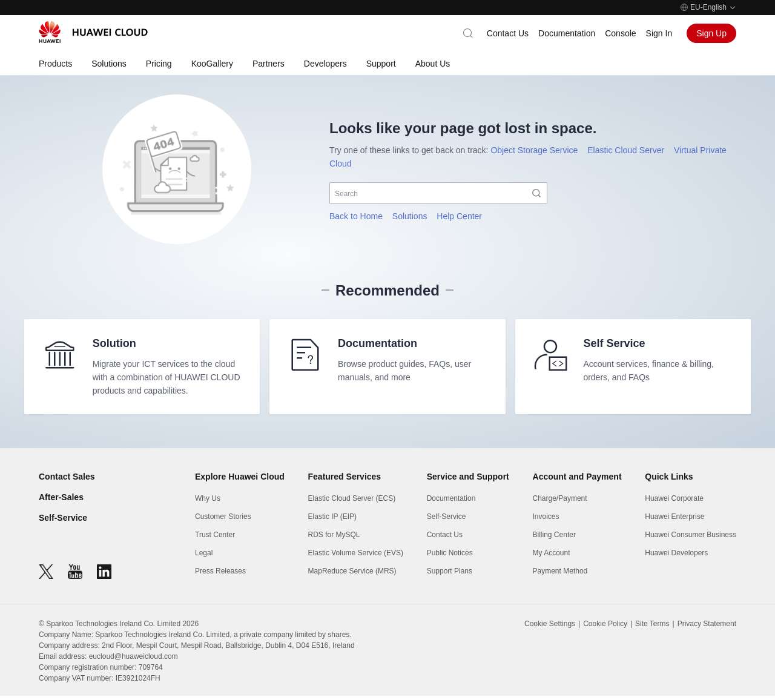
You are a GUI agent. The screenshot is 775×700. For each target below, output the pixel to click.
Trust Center (215, 539)
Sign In (659, 33)
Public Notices (450, 557)
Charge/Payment (560, 503)
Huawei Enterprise (674, 521)
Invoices (546, 521)
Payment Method (560, 575)
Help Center (459, 216)
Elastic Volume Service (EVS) (356, 557)
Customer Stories (223, 521)
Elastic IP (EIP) (332, 521)
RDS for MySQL (334, 539)
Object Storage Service (534, 150)
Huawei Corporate (674, 503)
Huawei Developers (676, 557)
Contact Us (508, 33)
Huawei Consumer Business (691, 539)
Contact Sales (67, 481)
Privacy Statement (707, 628)
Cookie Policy (605, 628)
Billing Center (554, 539)
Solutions (410, 216)
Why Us (208, 503)
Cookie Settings (550, 628)
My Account (552, 557)
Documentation (567, 33)
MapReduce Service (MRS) (352, 575)
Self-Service (63, 522)
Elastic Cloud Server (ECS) (352, 503)
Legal (204, 557)
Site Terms (652, 628)
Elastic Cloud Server (626, 150)
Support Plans (450, 575)
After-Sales (61, 501)
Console (620, 33)
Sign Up (711, 33)
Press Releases (220, 575)
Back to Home (356, 216)
